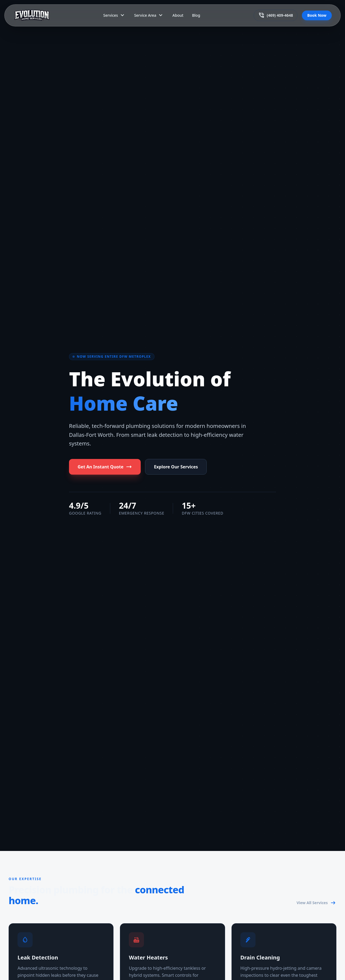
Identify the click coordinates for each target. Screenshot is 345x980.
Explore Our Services (176, 467)
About (178, 15)
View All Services (316, 903)
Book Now (317, 15)
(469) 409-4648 (276, 15)
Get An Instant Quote (105, 467)
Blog (196, 15)
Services (114, 15)
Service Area (149, 15)
